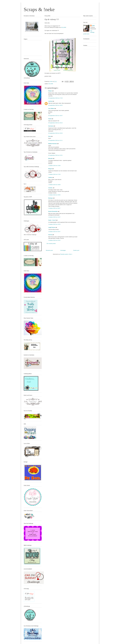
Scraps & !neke (39, 9)
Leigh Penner (52, 227)
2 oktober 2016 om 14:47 (54, 217)
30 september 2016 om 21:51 (55, 155)
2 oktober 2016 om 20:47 (54, 232)
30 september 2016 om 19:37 (55, 116)
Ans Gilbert (51, 108)
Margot (50, 169)
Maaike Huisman (53, 144)
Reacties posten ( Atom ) (66, 254)
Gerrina (50, 235)
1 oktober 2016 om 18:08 (54, 185)
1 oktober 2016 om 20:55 (54, 195)
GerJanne (51, 126)
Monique (51, 198)
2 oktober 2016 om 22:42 (54, 240)
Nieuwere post (49, 250)
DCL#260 (63, 27)
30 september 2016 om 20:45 (55, 133)
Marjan (50, 91)
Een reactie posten (51, 244)
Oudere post (76, 250)
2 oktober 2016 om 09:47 (54, 208)
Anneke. (51, 188)
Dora (50, 136)
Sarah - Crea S (52, 220)
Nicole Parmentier (53, 211)
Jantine (50, 177)
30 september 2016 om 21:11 (55, 140)
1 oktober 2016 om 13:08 (54, 166)
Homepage (63, 250)
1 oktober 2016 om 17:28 (54, 174)
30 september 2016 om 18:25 (55, 105)
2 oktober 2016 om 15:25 (54, 224)
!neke (93, 26)
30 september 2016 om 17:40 (55, 98)
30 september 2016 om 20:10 (55, 123)
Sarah (50, 119)
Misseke (51, 158)
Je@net (50, 101)
